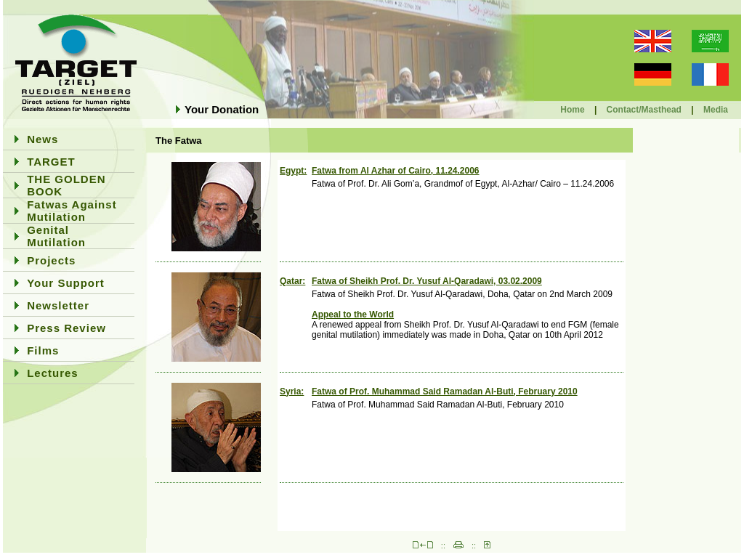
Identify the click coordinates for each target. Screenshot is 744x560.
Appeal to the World (353, 315)
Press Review (66, 328)
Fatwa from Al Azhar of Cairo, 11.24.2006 (396, 171)
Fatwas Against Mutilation (72, 211)
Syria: (292, 391)
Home (572, 110)
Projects (51, 260)
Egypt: (293, 171)
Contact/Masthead (644, 110)
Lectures (53, 373)
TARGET (51, 162)
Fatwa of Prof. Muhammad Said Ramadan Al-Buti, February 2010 (445, 391)
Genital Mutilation (56, 236)
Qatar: (292, 281)
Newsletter (58, 305)
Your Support (66, 283)
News (43, 139)
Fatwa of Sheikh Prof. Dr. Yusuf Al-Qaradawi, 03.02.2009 (427, 281)
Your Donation (222, 109)
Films (43, 350)
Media (716, 110)
